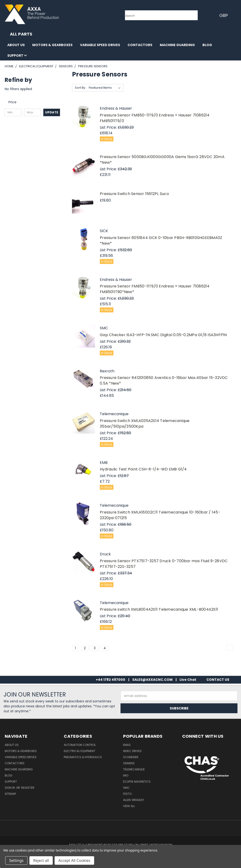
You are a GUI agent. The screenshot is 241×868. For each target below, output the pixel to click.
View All (129, 806)
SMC (126, 788)
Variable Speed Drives (100, 45)
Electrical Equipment (80, 751)
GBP (224, 15)
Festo (127, 794)
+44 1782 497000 (110, 680)
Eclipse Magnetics (137, 782)
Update (52, 112)
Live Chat (188, 680)
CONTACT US (218, 680)
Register (28, 788)
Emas (127, 745)
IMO (126, 775)
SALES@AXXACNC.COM (152, 680)
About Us (16, 45)
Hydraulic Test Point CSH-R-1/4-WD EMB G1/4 (143, 469)
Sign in (10, 788)
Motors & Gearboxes (52, 45)
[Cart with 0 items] (236, 15)
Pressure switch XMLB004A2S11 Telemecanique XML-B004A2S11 (159, 609)
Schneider (131, 757)
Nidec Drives (132, 751)
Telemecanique (134, 769)
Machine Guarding (177, 45)
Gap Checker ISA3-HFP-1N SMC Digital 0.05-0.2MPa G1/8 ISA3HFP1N (163, 335)
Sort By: (80, 88)
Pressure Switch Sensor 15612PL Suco (134, 194)
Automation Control (80, 745)
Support (17, 56)
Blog (207, 45)
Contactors (140, 45)
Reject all (41, 860)
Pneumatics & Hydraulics (83, 757)
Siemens (129, 763)
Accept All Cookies (74, 860)
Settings (16, 860)
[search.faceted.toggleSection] (15, 102)
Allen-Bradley (134, 800)
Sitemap (10, 794)
